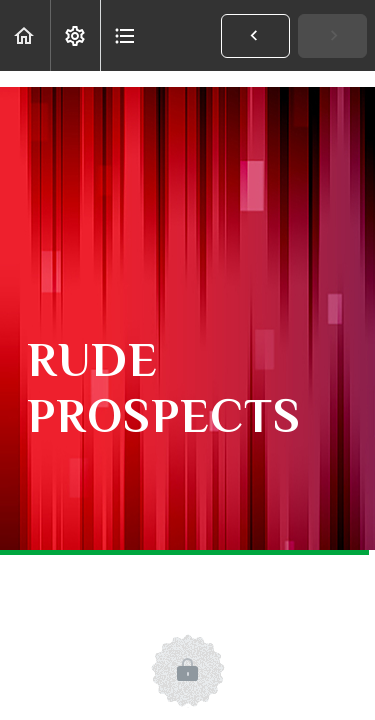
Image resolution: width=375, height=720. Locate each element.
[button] (25, 35)
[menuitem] (75, 35)
